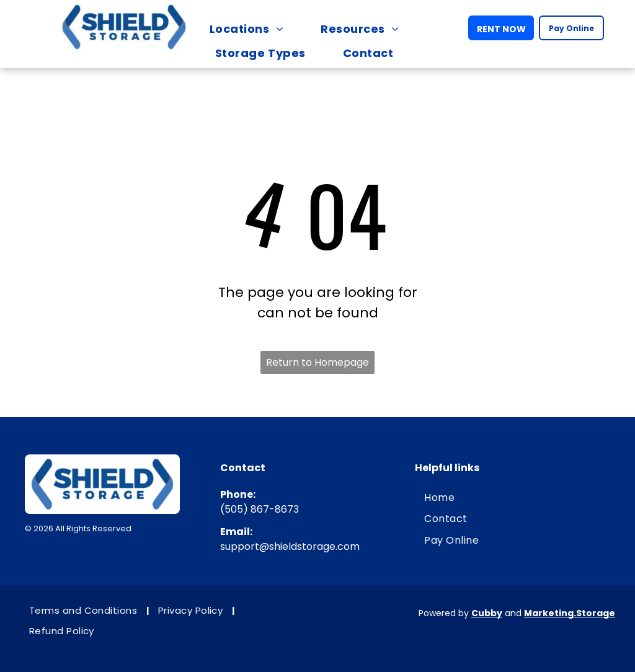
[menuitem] (253, 29)
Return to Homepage (317, 362)
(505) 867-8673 (260, 509)
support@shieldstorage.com (290, 546)
